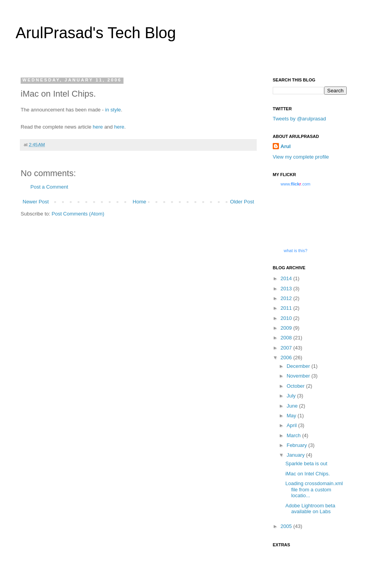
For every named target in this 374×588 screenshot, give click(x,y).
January (296, 455)
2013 (287, 289)
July (292, 396)
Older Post (242, 202)
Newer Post (36, 202)
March (295, 435)
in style (112, 110)
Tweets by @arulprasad (299, 119)
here (98, 127)
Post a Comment (49, 187)
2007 (287, 348)
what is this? (295, 251)
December (299, 366)
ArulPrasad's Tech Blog (96, 33)
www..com (295, 184)
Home (140, 202)
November (299, 376)
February (298, 445)
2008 (287, 338)
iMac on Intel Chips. (307, 474)
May (292, 416)
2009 (287, 328)
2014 (287, 278)
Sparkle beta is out (306, 464)
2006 (287, 358)
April (293, 425)
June (293, 406)
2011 (287, 308)
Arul (286, 146)
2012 (287, 298)
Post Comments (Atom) (78, 214)
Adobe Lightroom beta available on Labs (310, 509)
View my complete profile (301, 157)
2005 (287, 526)
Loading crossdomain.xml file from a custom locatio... (314, 489)
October (296, 386)
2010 (287, 318)
